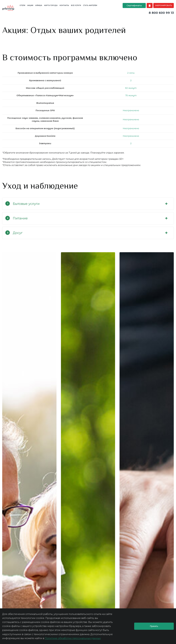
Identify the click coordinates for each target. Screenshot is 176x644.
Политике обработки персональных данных (73, 638)
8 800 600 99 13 (161, 13)
